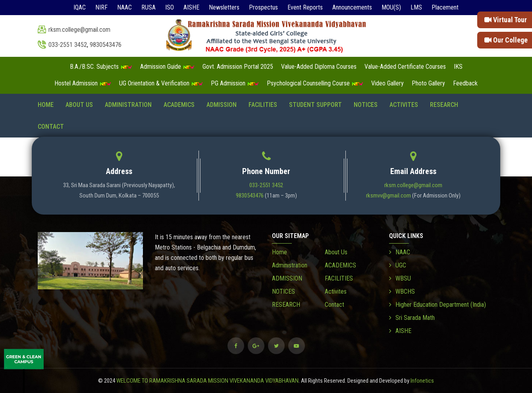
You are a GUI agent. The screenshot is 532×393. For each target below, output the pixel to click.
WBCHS (402, 291)
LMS (416, 7)
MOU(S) (391, 7)
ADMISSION (222, 105)
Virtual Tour (506, 20)
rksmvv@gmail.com (388, 196)
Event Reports (305, 7)
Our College (506, 40)
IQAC (80, 7)
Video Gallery (387, 83)
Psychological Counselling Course (315, 83)
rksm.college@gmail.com (79, 30)
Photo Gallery (428, 83)
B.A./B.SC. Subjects (101, 67)
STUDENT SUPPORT (315, 105)
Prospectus (263, 7)
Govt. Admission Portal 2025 (238, 67)
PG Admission (235, 83)
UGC (398, 265)
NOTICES (366, 105)
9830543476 (106, 45)
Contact (51, 127)
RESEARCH (444, 105)
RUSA (148, 7)
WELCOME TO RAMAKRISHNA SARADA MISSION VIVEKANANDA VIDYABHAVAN (207, 381)
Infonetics (422, 381)
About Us (79, 105)
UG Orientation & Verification (161, 83)
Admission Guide (167, 67)
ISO (170, 7)
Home (46, 105)
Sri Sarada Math (412, 318)
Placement (445, 7)
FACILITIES (263, 105)
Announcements (352, 7)
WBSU (400, 278)
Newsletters (224, 7)
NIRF (101, 7)
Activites (404, 105)
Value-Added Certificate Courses (405, 67)
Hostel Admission (83, 83)
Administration (128, 105)
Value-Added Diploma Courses (319, 67)
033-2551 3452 (68, 45)
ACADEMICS (179, 105)
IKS (458, 67)
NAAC (124, 7)
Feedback (465, 83)
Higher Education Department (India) (438, 305)
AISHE (191, 7)
